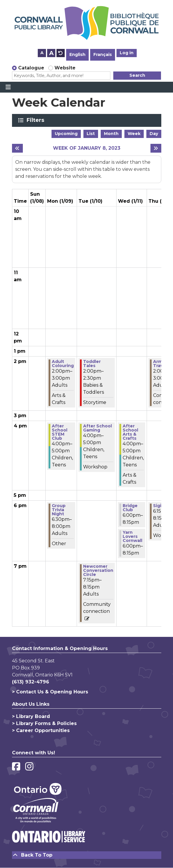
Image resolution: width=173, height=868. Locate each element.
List (91, 134)
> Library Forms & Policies (44, 723)
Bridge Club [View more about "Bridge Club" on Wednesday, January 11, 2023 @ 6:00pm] (130, 508)
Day (154, 134)
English (77, 54)
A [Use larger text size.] (51, 53)
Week (134, 134)
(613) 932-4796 (31, 682)
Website (65, 68)
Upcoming (66, 134)
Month (111, 134)
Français (103, 54)
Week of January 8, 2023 (87, 148)
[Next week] (156, 148)
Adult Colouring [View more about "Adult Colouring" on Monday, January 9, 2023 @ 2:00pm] (63, 364)
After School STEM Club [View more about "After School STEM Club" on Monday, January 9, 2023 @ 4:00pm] (60, 432)
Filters (36, 120)
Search (137, 75)
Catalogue (31, 68)
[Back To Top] (87, 855)
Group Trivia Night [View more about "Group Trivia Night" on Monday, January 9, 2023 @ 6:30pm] (59, 510)
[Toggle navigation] (8, 87)
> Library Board (31, 716)
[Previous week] (17, 148)
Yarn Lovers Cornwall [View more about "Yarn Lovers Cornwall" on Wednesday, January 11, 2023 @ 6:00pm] (132, 536)
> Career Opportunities (41, 730)
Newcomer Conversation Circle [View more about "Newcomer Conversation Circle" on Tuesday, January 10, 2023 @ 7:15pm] (98, 570)
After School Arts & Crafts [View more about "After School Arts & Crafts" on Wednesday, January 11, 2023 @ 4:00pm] (130, 432)
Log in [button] (127, 53)
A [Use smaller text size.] (42, 53)
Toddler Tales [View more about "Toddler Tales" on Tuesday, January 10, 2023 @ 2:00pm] (92, 364)
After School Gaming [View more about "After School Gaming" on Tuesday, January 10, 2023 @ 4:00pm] (97, 428)
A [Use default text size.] (61, 53)
